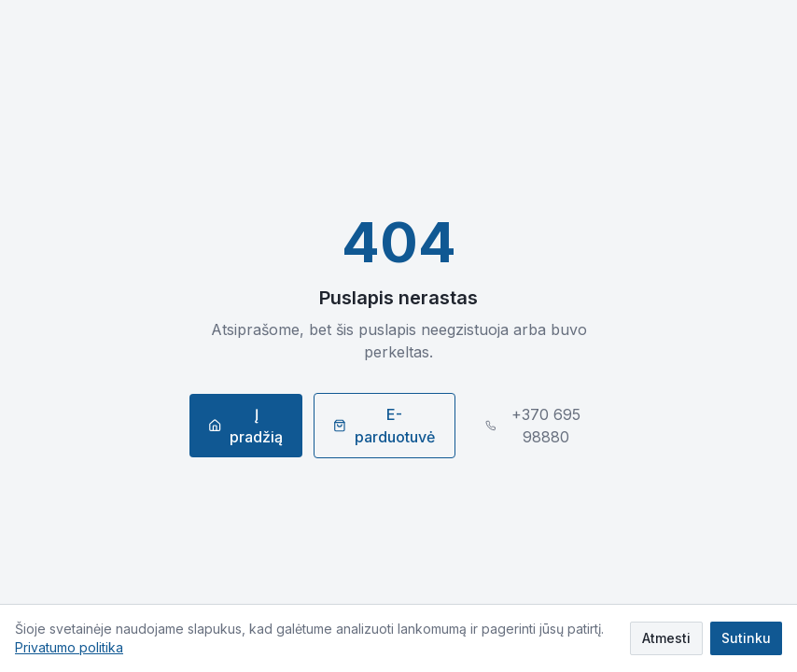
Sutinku (746, 638)
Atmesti (666, 638)
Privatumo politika (69, 647)
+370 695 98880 (533, 426)
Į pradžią (245, 426)
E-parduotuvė (384, 426)
